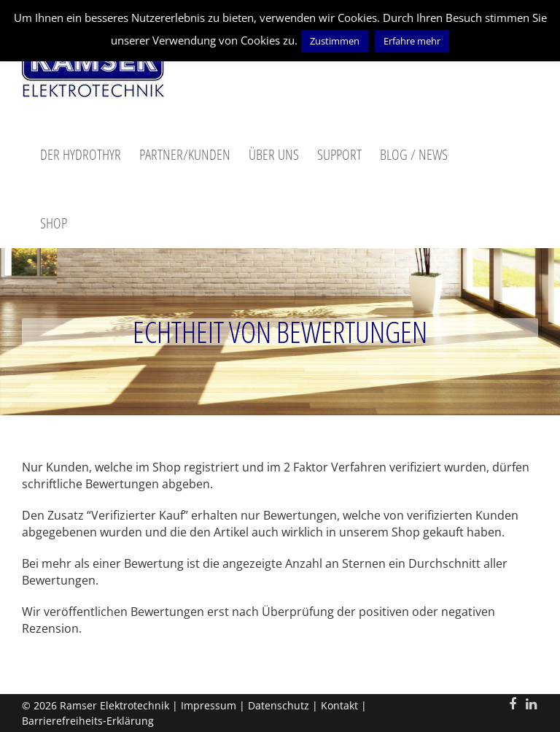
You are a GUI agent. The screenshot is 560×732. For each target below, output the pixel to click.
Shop (54, 223)
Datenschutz (279, 705)
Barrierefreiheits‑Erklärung (88, 721)
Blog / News (414, 154)
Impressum (209, 705)
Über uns (274, 154)
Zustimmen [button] (335, 41)
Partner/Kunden (185, 154)
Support (339, 154)
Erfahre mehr (412, 41)
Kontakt (339, 705)
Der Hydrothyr (81, 154)
